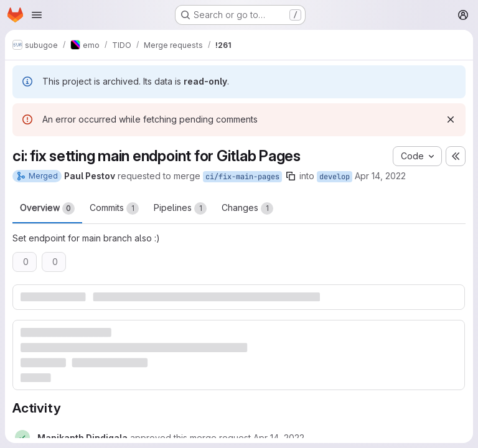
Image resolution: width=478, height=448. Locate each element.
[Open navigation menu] (37, 15)
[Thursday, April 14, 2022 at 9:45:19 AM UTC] (279, 438)
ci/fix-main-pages (242, 177)
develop (335, 177)
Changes (247, 208)
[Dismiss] (451, 119)
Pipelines (180, 208)
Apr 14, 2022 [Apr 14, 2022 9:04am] (380, 176)
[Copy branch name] (291, 176)
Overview (47, 208)
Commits (114, 208)
